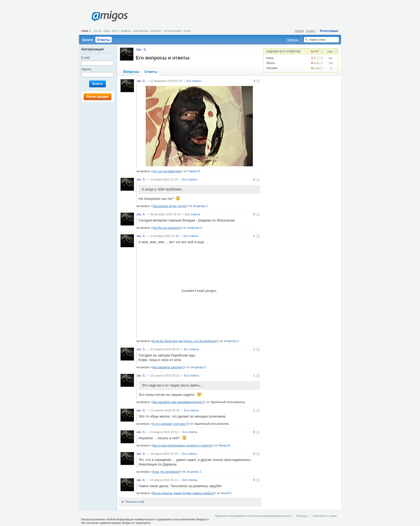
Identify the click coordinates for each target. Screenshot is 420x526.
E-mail (85, 58)
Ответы (104, 40)
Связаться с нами (325, 516)
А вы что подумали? (166, 472)
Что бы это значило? (167, 228)
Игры (107, 31)
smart (187, 31)
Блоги (88, 40)
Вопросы (131, 72)
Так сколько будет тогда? (169, 206)
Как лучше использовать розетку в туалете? (182, 445)
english (311, 31)
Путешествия (172, 31)
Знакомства (141, 31)
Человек (272, 68)
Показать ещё (135, 502)
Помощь (293, 40)
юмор (270, 58)
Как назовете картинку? (168, 367)
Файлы (126, 31)
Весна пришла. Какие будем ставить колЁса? (183, 493)
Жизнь (271, 63)
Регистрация (329, 31)
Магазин (156, 31)
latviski (299, 31)
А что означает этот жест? (170, 424)
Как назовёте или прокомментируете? (178, 402)
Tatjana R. (194, 171)
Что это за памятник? (167, 171)
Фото (115, 31)
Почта (97, 31)
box (86, 31)
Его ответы (194, 81)
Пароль (86, 69)
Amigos (110, 16)
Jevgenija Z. (201, 206)
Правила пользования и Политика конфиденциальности (253, 516)
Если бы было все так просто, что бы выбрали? (185, 341)
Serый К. (227, 493)
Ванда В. (225, 445)
